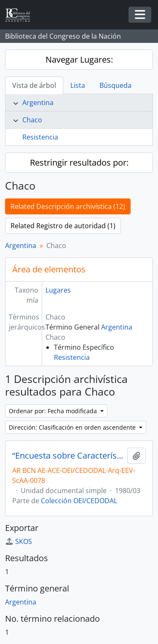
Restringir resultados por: (79, 162)
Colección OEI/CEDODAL (79, 501)
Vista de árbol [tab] (34, 85)
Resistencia (40, 137)
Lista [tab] (78, 85)
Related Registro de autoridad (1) (63, 226)
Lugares (58, 290)
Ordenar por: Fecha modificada (54, 411)
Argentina (38, 103)
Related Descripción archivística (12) (68, 206)
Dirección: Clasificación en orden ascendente (73, 427)
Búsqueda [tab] (115, 85)
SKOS (19, 541)
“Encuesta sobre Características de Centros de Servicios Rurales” (68, 456)
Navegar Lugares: (79, 59)
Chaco (32, 120)
